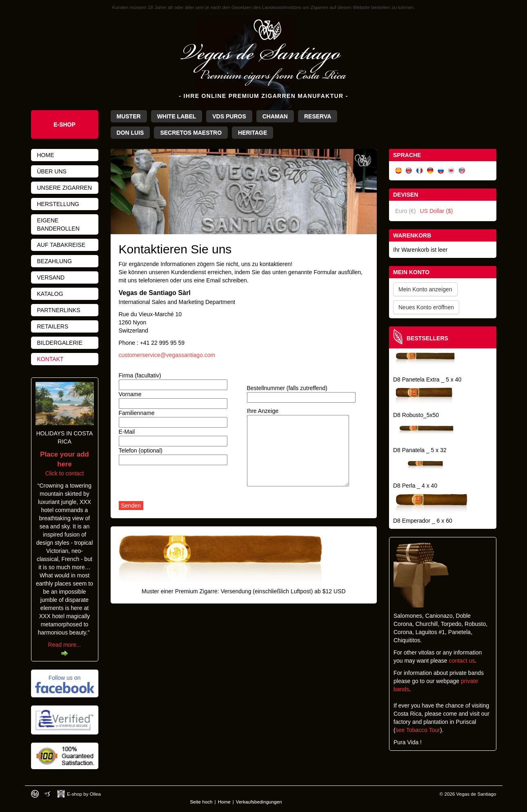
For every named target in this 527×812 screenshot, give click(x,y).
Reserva (318, 116)
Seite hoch (201, 802)
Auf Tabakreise (61, 245)
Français (420, 171)
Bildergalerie (60, 343)
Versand (51, 277)
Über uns (52, 171)
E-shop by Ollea (84, 794)
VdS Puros (229, 116)
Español (398, 171)
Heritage (252, 133)
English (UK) (409, 171)
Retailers (53, 326)
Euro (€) (406, 211)
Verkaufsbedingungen (259, 802)
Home (46, 155)
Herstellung (58, 204)
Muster (129, 116)
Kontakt (50, 359)
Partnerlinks (59, 310)
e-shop (64, 124)
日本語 (451, 171)
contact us (462, 661)
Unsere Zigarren (65, 188)
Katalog (50, 294)
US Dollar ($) (437, 211)
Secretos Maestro (191, 133)
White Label (177, 116)
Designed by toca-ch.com (35, 794)
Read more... (65, 645)
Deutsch (430, 171)
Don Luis (130, 133)
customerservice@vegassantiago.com (167, 355)
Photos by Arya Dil (48, 794)
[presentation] (181, 485)
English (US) (462, 171)
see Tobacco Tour (418, 730)
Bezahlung (55, 261)
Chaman (275, 116)
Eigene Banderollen (58, 224)
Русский (441, 171)
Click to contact (64, 464)
